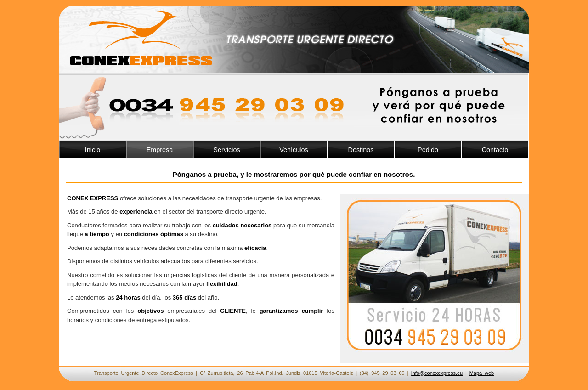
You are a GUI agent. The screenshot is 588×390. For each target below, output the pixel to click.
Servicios (226, 150)
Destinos (361, 150)
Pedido (428, 150)
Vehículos (294, 150)
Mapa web (482, 373)
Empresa (160, 150)
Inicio (93, 150)
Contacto (495, 150)
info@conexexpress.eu (437, 373)
